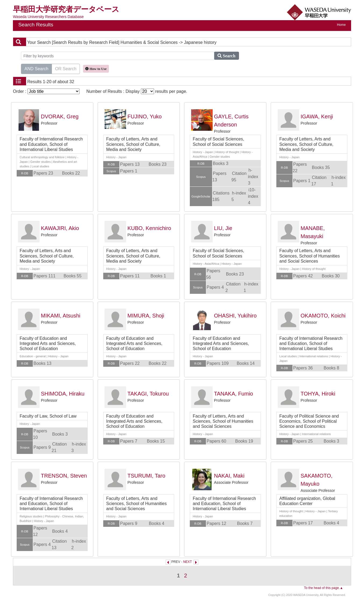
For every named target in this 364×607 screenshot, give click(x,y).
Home (341, 25)
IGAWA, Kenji (317, 117)
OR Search (66, 68)
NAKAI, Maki (229, 476)
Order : (46, 91)
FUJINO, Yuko (144, 117)
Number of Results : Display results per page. (137, 91)
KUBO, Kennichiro (149, 228)
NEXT (187, 562)
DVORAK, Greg (60, 117)
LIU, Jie (223, 228)
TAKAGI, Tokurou (148, 394)
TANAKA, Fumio (233, 394)
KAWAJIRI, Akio (60, 228)
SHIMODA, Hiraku (63, 394)
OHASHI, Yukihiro (235, 316)
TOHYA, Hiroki (318, 394)
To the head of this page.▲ (324, 588)
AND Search (36, 68)
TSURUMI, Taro (146, 476)
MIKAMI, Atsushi (61, 316)
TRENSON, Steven (64, 476)
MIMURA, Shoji (146, 316)
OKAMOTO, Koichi (323, 316)
